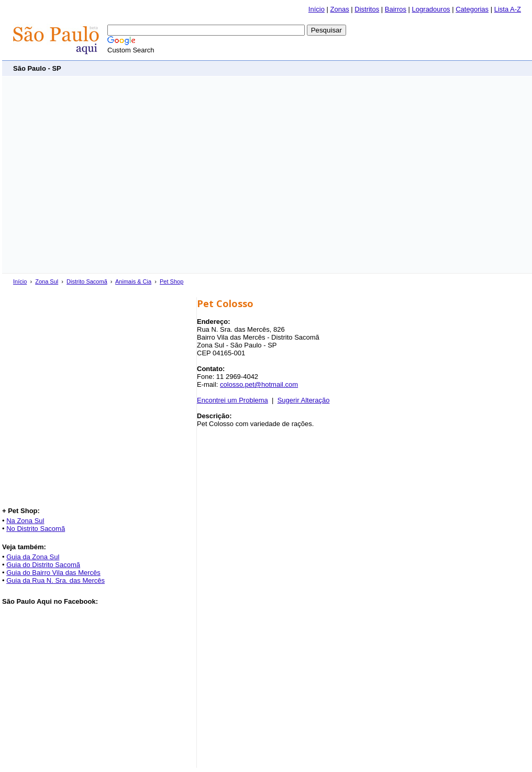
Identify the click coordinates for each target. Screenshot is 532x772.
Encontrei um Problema (232, 400)
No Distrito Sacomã (36, 529)
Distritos (367, 9)
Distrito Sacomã (87, 281)
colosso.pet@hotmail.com (259, 384)
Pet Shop (171, 281)
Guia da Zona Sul (33, 557)
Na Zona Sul (25, 521)
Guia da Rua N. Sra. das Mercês (56, 580)
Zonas (340, 9)
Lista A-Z (508, 9)
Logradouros (431, 9)
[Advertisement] (98, 175)
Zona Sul (47, 281)
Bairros (396, 9)
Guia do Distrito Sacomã (43, 565)
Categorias (472, 9)
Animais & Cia (133, 281)
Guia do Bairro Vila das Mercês (53, 573)
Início (317, 9)
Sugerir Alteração (304, 400)
